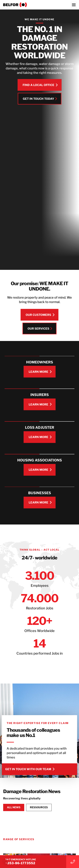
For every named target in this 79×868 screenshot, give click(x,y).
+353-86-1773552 (20, 863)
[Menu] (74, 5)
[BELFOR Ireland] (39, 5)
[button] (6, 862)
